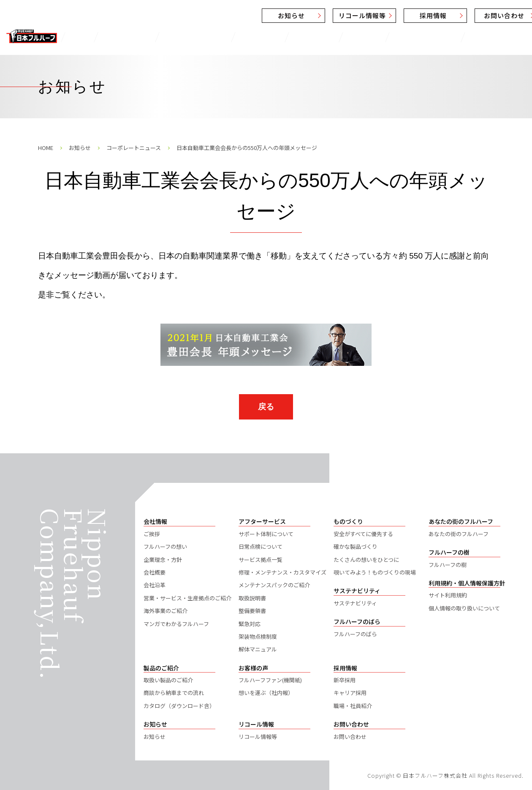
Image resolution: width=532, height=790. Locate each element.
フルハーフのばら (452, 37)
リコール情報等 (302, 15)
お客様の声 (238, 37)
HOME (46, 148)
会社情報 (329, 37)
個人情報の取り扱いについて (464, 608)
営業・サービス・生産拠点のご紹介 (187, 598)
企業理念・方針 (163, 560)
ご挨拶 (152, 534)
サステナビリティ (384, 37)
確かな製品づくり (356, 546)
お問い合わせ (444, 15)
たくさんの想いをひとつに (366, 560)
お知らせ (231, 15)
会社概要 (155, 572)
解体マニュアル (258, 649)
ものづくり (285, 37)
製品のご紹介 (118, 37)
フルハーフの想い (165, 546)
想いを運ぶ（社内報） (266, 693)
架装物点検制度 (258, 636)
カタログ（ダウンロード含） (179, 706)
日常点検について (261, 546)
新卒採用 (345, 680)
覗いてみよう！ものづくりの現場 (375, 572)
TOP (77, 37)
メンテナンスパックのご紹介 (274, 585)
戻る (266, 407)
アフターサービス (180, 37)
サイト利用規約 (448, 595)
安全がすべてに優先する (363, 534)
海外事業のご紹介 (166, 611)
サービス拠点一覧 (261, 560)
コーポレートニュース (134, 148)
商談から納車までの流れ (174, 693)
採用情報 (373, 15)
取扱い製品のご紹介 (168, 680)
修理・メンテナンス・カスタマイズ (282, 572)
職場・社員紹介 (353, 706)
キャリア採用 (350, 693)
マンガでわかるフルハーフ (176, 624)
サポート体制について (266, 534)
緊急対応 (250, 624)
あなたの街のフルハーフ (459, 534)
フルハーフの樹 (448, 565)
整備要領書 (252, 611)
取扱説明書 (252, 598)
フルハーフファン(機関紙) (270, 680)
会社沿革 (155, 585)
